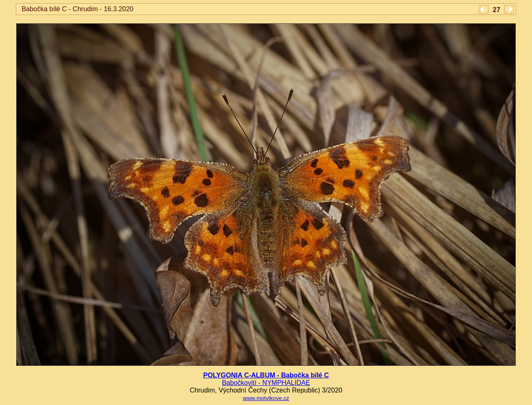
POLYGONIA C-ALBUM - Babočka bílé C (266, 375)
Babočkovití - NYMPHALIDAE (266, 383)
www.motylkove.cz (266, 398)
